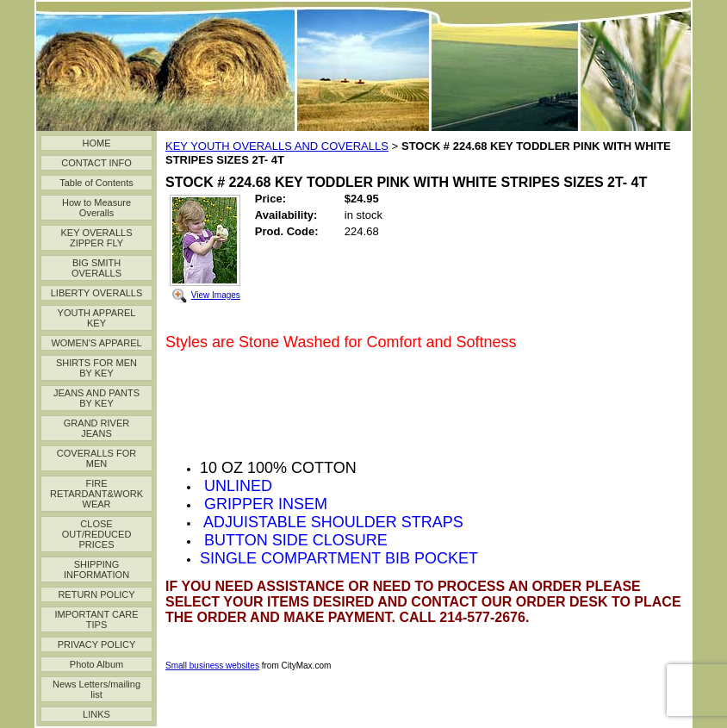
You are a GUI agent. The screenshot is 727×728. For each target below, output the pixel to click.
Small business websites (212, 666)
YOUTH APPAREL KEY (97, 318)
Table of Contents (96, 183)
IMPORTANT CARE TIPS (96, 619)
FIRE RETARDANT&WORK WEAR (96, 494)
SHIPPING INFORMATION (96, 569)
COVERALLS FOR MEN (96, 458)
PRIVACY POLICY (97, 644)
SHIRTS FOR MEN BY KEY (96, 368)
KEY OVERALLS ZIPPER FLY (97, 238)
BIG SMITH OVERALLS (96, 268)
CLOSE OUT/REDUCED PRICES (97, 534)
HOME (97, 143)
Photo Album (96, 664)
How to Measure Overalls (96, 208)
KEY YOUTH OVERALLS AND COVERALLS (277, 146)
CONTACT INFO (96, 163)
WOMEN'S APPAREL (96, 343)
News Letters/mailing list (96, 689)
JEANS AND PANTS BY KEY (96, 398)
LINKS (96, 714)
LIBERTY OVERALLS (97, 293)
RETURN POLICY (96, 594)
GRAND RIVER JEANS (96, 428)
